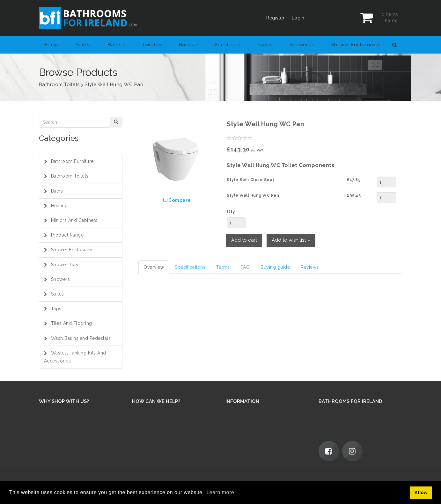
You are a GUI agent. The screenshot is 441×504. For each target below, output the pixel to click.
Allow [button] (421, 493)
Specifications (190, 267)
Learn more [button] (220, 492)
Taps (56, 309)
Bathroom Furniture (72, 161)
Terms (223, 267)
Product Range (67, 235)
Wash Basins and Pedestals (81, 338)
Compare (180, 200)
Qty (231, 212)
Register (275, 18)
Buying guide (275, 267)
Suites (58, 294)
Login (298, 18)
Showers (61, 279)
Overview (154, 267)
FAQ (245, 267)
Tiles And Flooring (72, 323)
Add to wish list (291, 240)
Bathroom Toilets (70, 176)
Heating (59, 206)
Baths (57, 191)
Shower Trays (66, 265)
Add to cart (244, 240)
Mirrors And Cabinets (74, 220)
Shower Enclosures (72, 250)
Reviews (310, 267)
